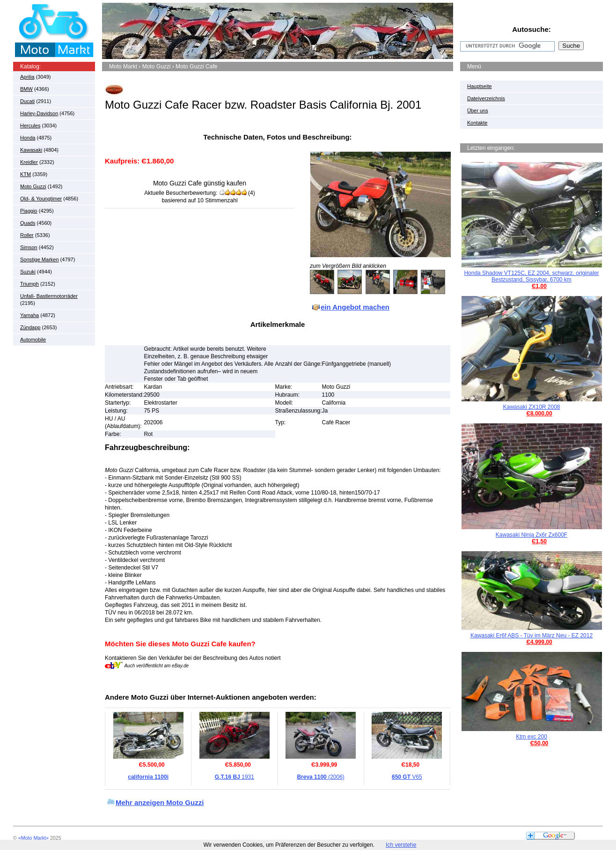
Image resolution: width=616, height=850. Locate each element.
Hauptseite (480, 86)
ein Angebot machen (355, 307)
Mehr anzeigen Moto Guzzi (160, 802)
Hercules (30, 126)
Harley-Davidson (39, 113)
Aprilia (27, 77)
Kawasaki (31, 150)
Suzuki (28, 272)
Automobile (33, 340)
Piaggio (29, 211)
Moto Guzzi (33, 186)
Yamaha (29, 315)
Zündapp (30, 327)
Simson (29, 247)
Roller (27, 235)
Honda (28, 138)
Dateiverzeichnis (486, 98)
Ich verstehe (401, 845)
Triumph (29, 284)
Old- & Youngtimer (41, 199)
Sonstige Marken (40, 259)
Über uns (478, 111)
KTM (26, 174)
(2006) (320, 777)
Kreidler (29, 162)
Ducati (27, 101)
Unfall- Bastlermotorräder (49, 296)
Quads (28, 223)
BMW (26, 89)
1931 (235, 777)
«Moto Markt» (33, 838)
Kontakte (477, 123)
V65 (407, 777)
